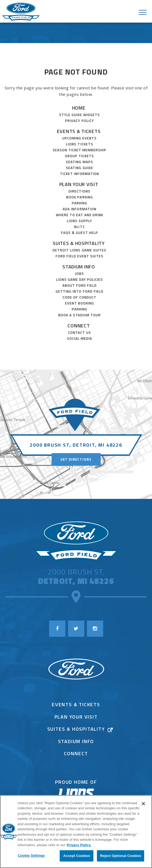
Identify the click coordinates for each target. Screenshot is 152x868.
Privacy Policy (80, 121)
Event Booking (80, 303)
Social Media (80, 338)
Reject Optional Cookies (121, 856)
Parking (80, 203)
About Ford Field (80, 285)
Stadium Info (79, 267)
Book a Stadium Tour (80, 315)
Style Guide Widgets (80, 115)
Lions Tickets (80, 144)
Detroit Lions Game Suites (80, 250)
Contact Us (80, 332)
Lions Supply (80, 221)
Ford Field (21, 12)
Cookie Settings (31, 855)
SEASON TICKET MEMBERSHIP (80, 150)
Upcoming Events (80, 138)
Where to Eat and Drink (80, 215)
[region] (76, 832)
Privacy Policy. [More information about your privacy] (79, 845)
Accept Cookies (77, 856)
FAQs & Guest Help (80, 233)
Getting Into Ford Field (80, 291)
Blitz (79, 227)
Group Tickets (80, 156)
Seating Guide (80, 168)
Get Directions (76, 459)
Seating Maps (79, 162)
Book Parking (79, 197)
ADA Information (80, 209)
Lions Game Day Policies (80, 279)
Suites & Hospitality (79, 243)
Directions (79, 191)
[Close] (143, 804)
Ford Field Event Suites (80, 256)
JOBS (80, 274)
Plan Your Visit (79, 184)
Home (79, 108)
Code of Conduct (80, 297)
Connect (79, 326)
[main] (76, 209)
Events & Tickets (79, 131)
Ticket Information (80, 174)
